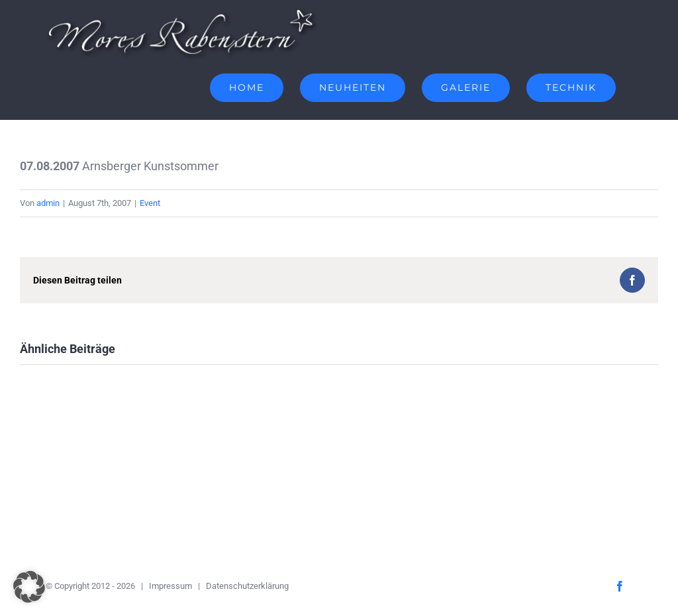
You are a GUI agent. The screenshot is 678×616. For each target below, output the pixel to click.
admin (48, 203)
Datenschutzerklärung (247, 586)
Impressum (170, 586)
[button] (29, 587)
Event (150, 203)
